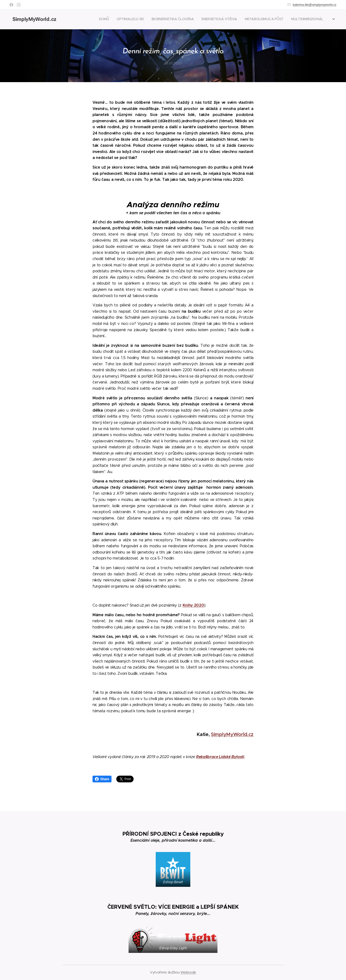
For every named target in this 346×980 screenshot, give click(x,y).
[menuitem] (292, 19)
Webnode (188, 972)
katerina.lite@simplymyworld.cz (315, 5)
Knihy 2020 (193, 605)
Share (102, 779)
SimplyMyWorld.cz (232, 734)
